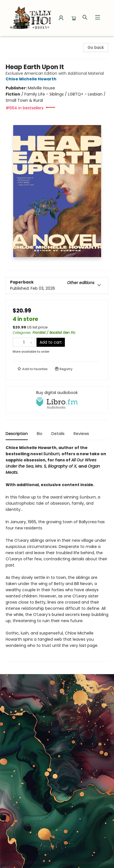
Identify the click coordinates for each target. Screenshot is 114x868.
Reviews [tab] (81, 434)
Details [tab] (58, 434)
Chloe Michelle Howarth (32, 79)
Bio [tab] (40, 434)
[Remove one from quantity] (16, 342)
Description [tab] (17, 434)
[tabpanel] (57, 553)
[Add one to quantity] (31, 342)
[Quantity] (24, 342)
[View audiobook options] (57, 400)
